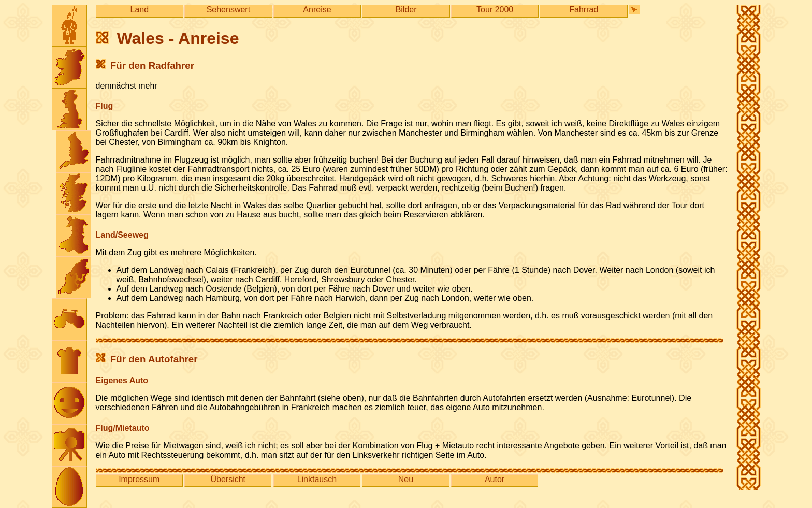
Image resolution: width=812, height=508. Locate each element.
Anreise (317, 10)
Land (140, 10)
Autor (495, 479)
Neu (406, 479)
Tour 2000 (495, 10)
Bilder (406, 10)
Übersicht (228, 479)
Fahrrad (584, 10)
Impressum (139, 479)
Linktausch (317, 479)
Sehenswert (229, 10)
